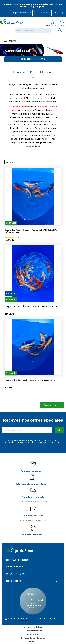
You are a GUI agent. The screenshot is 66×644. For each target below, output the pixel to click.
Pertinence (11, 162)
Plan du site (33, 642)
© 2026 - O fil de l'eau (33, 627)
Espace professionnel (22, 13)
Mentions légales (33, 634)
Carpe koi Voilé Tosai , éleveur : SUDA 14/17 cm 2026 (32, 380)
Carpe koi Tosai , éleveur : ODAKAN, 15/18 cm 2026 (31, 307)
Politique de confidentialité (33, 638)
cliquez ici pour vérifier (18, 621)
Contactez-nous (18, 560)
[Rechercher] (33, 31)
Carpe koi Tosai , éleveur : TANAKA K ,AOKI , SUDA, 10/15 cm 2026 (31, 231)
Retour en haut (52, 405)
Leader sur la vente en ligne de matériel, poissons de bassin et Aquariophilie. (33, 5)
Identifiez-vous (52, 24)
